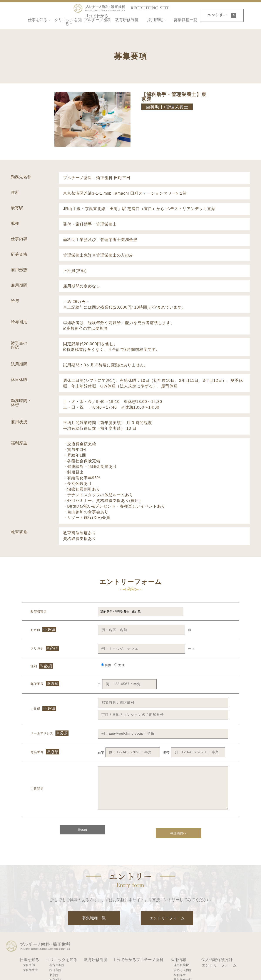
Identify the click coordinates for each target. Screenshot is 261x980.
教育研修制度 (127, 18)
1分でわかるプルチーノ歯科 (97, 18)
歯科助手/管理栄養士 (167, 107)
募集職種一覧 (186, 18)
